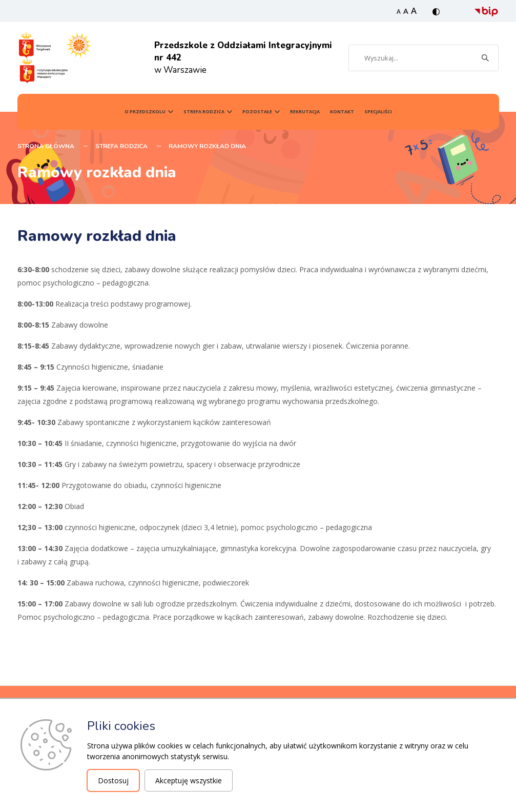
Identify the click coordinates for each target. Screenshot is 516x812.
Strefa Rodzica (204, 112)
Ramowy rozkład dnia (207, 146)
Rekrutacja (305, 112)
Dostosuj (113, 780)
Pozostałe (257, 112)
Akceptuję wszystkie (189, 780)
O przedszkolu (145, 112)
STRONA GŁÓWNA (46, 146)
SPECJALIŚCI (378, 112)
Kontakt (342, 112)
